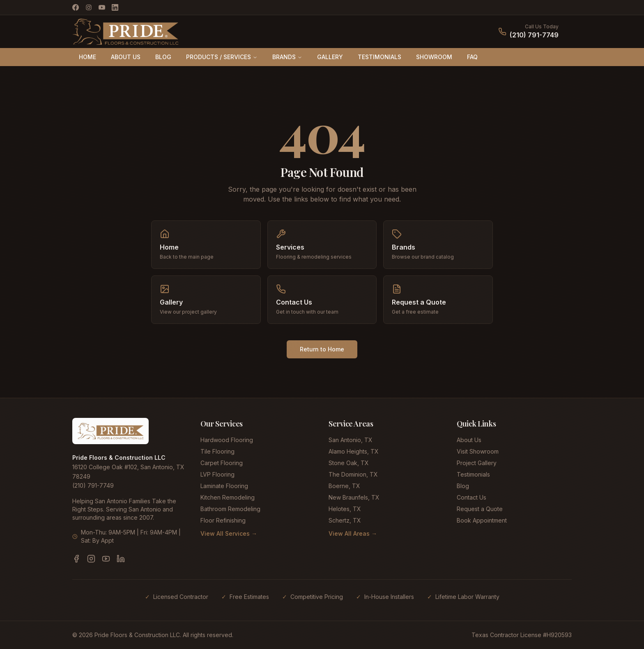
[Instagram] (89, 7)
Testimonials (473, 474)
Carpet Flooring (222, 463)
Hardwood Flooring (227, 440)
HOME (87, 57)
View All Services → (229, 533)
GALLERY (330, 57)
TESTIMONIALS (379, 57)
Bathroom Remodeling (230, 509)
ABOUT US (126, 57)
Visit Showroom (478, 451)
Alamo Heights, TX (354, 451)
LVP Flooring (217, 474)
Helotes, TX (345, 509)
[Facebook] (76, 7)
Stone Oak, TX (349, 463)
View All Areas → (353, 533)
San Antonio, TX (351, 440)
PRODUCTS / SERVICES (222, 57)
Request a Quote (480, 509)
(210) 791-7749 (534, 35)
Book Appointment (482, 520)
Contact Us (471, 497)
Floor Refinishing (223, 520)
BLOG (163, 57)
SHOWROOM (434, 57)
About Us (469, 440)
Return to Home (322, 349)
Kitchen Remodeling (228, 497)
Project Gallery (477, 463)
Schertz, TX (345, 520)
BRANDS (287, 57)
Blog (463, 486)
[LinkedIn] (115, 7)
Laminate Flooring (224, 486)
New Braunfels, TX (354, 497)
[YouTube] (102, 7)
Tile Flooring (217, 451)
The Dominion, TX (353, 474)
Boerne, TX (344, 486)
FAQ (472, 57)
